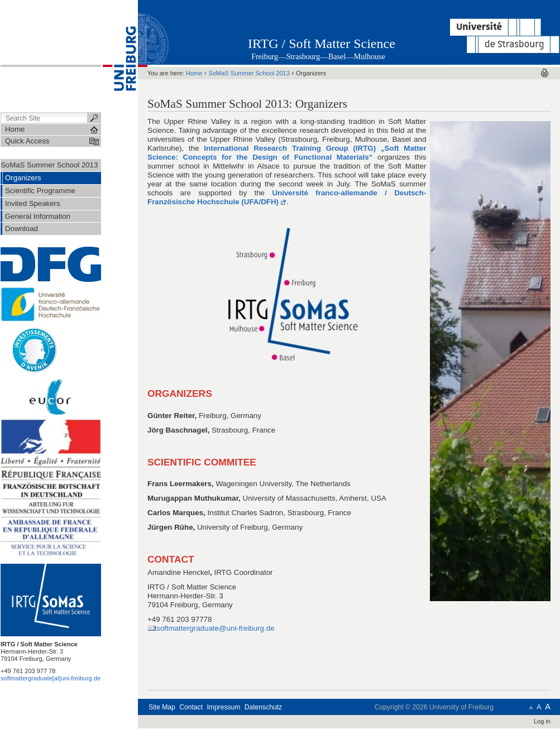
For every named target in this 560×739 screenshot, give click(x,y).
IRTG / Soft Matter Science (322, 44)
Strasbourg (303, 57)
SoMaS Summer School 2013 (49, 165)
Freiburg (265, 57)
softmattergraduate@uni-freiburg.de (216, 628)
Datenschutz (263, 707)
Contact (191, 707)
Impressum (223, 707)
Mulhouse (370, 57)
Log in (542, 721)
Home (194, 73)
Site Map (162, 707)
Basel (337, 57)
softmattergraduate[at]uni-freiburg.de (51, 678)
